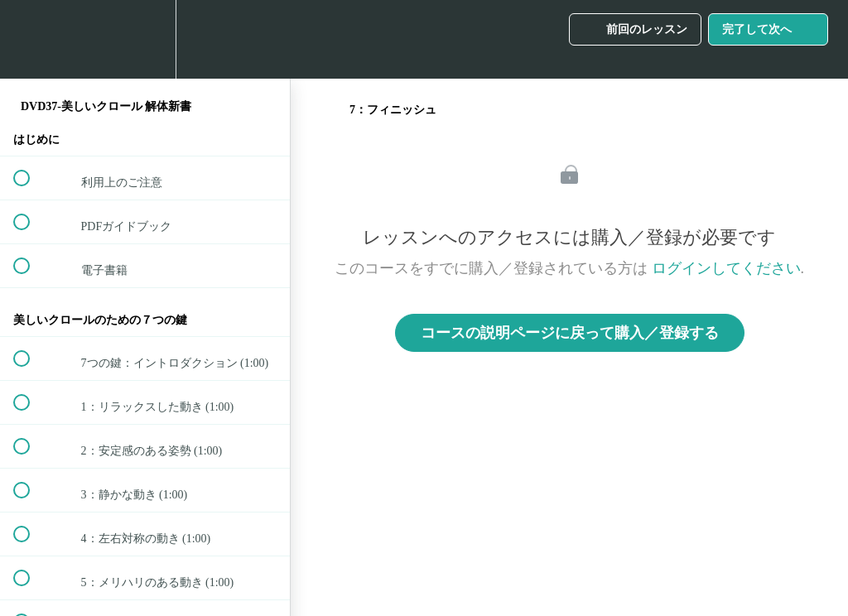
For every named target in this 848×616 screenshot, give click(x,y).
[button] (31, 39)
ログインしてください (726, 268)
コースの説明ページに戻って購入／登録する (570, 333)
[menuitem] (145, 39)
